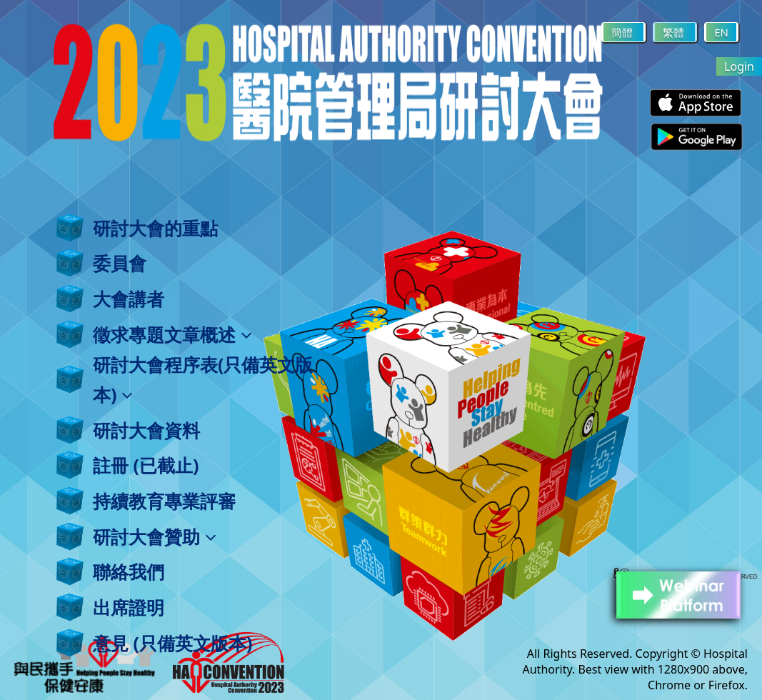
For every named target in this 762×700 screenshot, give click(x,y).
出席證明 (129, 607)
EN (721, 32)
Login (739, 66)
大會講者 (129, 299)
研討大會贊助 (155, 536)
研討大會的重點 (155, 228)
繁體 (675, 32)
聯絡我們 (129, 571)
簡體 (623, 32)
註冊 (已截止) (146, 465)
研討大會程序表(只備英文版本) (203, 379)
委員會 (120, 263)
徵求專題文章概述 (172, 334)
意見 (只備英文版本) (172, 643)
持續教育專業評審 (164, 501)
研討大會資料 (146, 430)
